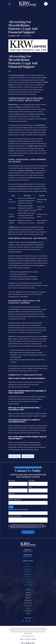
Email (30, 487)
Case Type (11, 494)
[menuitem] (22, 639)
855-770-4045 (28, 557)
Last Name (31, 481)
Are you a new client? (15, 500)
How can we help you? (15, 516)
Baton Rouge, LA (28, 567)
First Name (12, 481)
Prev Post (15, 456)
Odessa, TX (28, 580)
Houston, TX (28, 572)
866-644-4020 (28, 552)
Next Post (28, 456)
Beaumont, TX (28, 569)
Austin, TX (28, 564)
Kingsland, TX (28, 574)
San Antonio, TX (28, 582)
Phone (10, 487)
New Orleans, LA (28, 577)
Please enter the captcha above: (18, 510)
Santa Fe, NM (28, 585)
